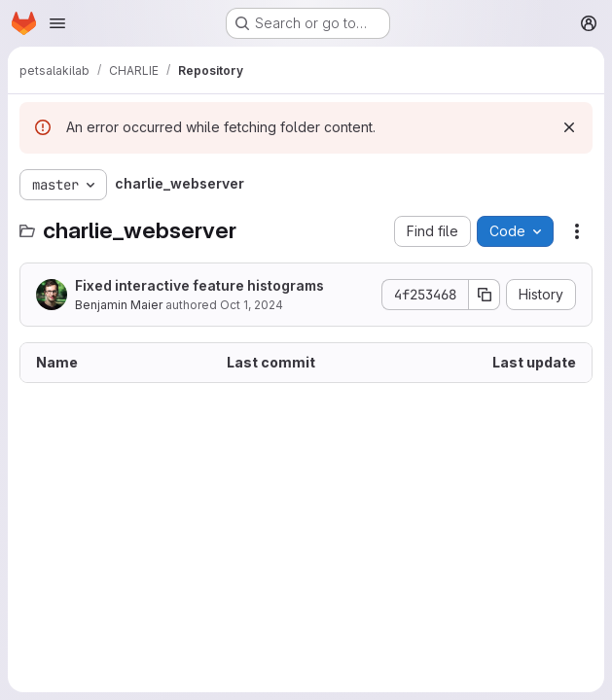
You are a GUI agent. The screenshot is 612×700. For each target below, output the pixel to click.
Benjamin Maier (119, 305)
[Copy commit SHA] (485, 295)
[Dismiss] (569, 127)
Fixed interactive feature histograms (199, 285)
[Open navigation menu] (57, 23)
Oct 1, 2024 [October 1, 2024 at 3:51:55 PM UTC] (252, 305)
